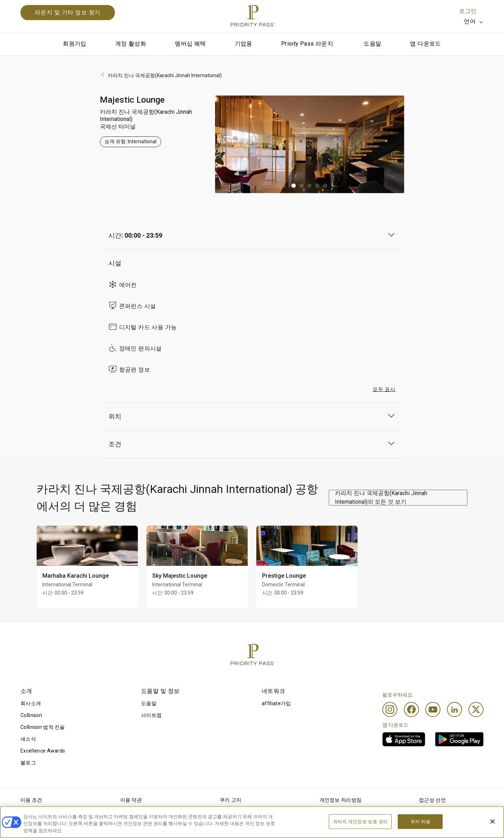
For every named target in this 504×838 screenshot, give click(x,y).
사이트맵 (151, 715)
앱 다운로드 (425, 44)
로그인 (468, 11)
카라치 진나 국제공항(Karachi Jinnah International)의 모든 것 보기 (381, 497)
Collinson (31, 715)
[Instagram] (390, 709)
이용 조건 (31, 800)
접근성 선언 (432, 800)
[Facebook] (411, 709)
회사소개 (31, 703)
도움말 (372, 44)
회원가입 (75, 44)
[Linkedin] (454, 709)
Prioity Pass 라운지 (307, 44)
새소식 (28, 739)
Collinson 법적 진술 (43, 727)
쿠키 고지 (231, 800)
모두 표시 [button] (384, 389)
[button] (294, 186)
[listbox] (474, 22)
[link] (404, 739)
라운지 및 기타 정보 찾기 (68, 12)
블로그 (28, 763)
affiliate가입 (276, 703)
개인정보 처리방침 (341, 800)
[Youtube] (433, 709)
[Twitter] (476, 709)
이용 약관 (131, 800)
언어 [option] (470, 21)
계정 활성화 (131, 44)
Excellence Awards (43, 751)
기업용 (244, 44)
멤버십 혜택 (190, 44)
